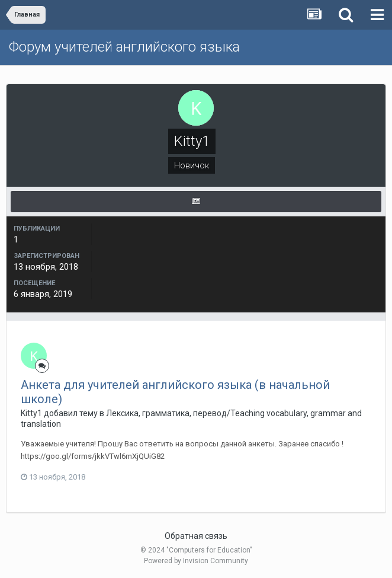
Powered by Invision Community (196, 561)
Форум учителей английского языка (124, 47)
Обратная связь (196, 536)
